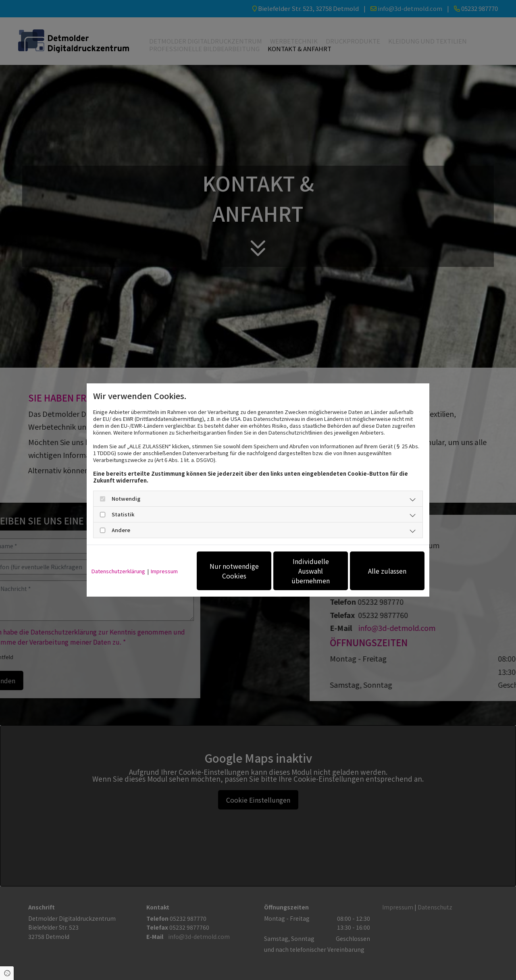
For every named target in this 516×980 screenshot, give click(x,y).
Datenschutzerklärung (118, 571)
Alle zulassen (387, 571)
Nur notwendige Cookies (234, 571)
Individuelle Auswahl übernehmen (311, 571)
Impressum (164, 571)
